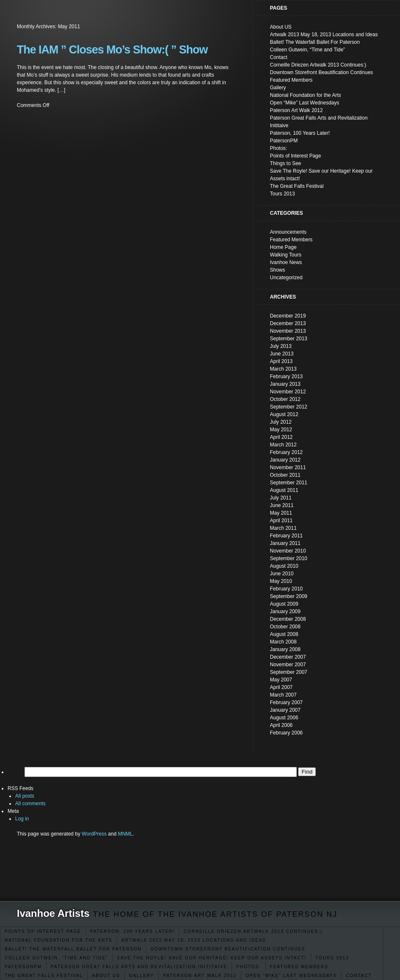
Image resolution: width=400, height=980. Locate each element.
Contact (359, 976)
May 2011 (281, 513)
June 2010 (282, 574)
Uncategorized (286, 278)
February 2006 (286, 733)
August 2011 (284, 490)
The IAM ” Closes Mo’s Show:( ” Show (112, 50)
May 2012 (281, 430)
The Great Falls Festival (44, 976)
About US (106, 976)
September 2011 (289, 483)
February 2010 (286, 589)
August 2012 (284, 414)
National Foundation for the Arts (59, 940)
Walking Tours (286, 255)
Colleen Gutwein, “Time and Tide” (56, 958)
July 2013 (281, 346)
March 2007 (283, 695)
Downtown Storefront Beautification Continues (228, 949)
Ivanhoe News (286, 262)
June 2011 (282, 505)
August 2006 (284, 718)
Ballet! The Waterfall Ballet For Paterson (73, 949)
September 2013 (289, 339)
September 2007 (289, 672)
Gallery (141, 976)
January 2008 (285, 649)
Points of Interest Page (43, 931)
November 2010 (288, 551)
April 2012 (281, 437)
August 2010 (284, 566)
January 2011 (285, 543)
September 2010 (289, 558)
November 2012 (288, 392)
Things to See (285, 163)
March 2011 (283, 528)
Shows (277, 270)
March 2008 (283, 642)
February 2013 (286, 377)
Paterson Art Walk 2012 (200, 976)
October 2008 (285, 627)
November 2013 (288, 331)
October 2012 (285, 399)
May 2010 (281, 581)
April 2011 (281, 521)
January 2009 (285, 611)
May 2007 (281, 680)
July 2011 (281, 498)
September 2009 (289, 596)
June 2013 (282, 354)
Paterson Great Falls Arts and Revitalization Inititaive (139, 967)
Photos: (249, 967)
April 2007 (281, 687)
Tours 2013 (332, 958)
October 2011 (285, 475)
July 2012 (281, 422)
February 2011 (286, 536)
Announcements (288, 232)
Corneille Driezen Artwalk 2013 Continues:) (253, 931)
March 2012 (283, 445)
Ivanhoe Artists (53, 913)
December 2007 (288, 657)
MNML (125, 834)
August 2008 (284, 634)
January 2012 (285, 460)
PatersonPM (23, 967)
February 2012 (286, 452)
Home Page (283, 247)
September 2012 (289, 407)
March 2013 (283, 369)
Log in (22, 819)
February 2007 (286, 702)
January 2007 (285, 710)
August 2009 (284, 604)
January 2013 (285, 384)
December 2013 (288, 323)
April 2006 (281, 725)
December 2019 (288, 316)
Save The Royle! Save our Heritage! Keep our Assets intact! (212, 958)
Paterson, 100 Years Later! (132, 931)
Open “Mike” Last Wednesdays (291, 976)
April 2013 (281, 361)
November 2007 (288, 665)
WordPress (94, 834)
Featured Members (299, 967)
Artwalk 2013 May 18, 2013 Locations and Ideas (194, 940)
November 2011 (288, 467)
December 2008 (288, 619)
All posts (25, 796)
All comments (30, 804)
